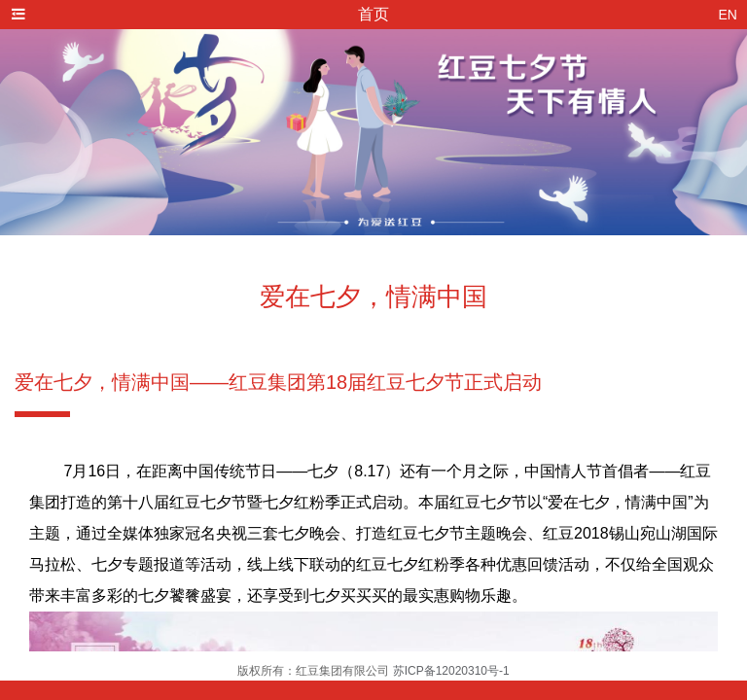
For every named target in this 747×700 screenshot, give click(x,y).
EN (728, 15)
